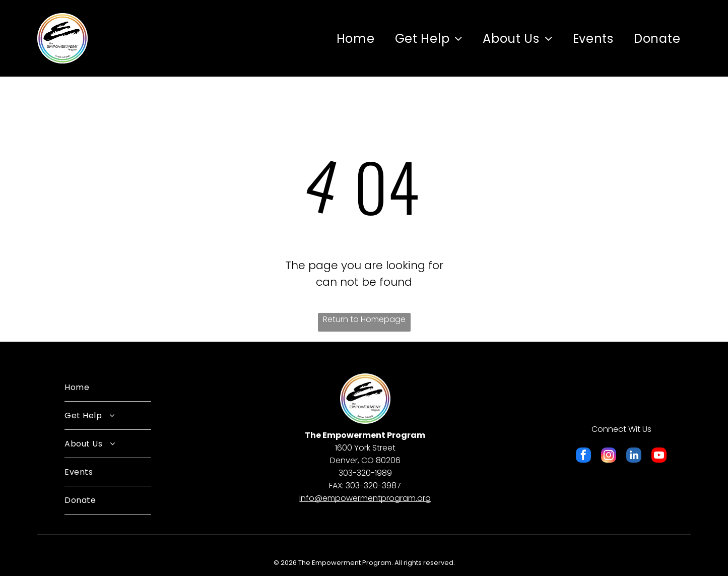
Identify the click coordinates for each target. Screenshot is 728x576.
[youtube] (659, 456)
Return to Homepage (364, 319)
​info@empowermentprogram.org (365, 498)
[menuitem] (356, 38)
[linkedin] (634, 456)
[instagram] (609, 456)
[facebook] (583, 456)
